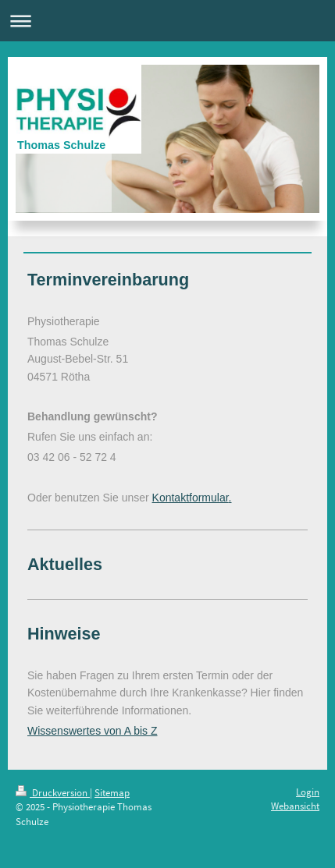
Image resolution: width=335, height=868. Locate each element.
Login (308, 792)
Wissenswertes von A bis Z (93, 731)
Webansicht (295, 806)
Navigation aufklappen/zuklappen (167, 21)
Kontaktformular (191, 498)
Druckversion (53, 793)
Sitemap (112, 793)
